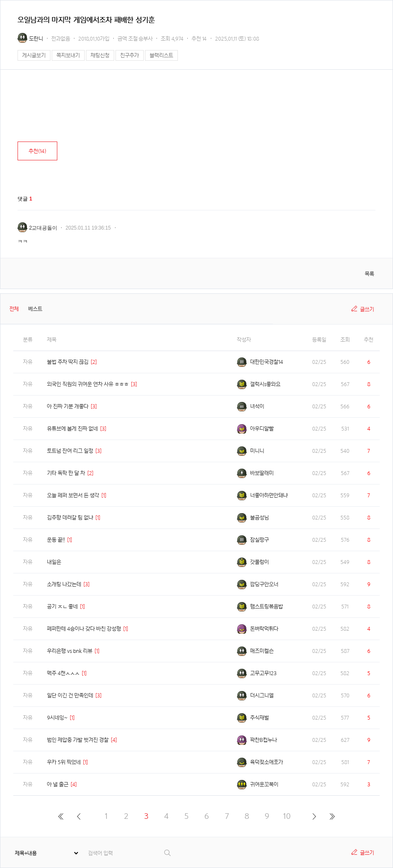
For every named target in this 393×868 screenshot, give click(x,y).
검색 (168, 853)
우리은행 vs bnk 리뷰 (70, 651)
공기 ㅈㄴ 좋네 (62, 607)
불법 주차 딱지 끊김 (68, 362)
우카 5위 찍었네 (64, 762)
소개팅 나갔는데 (64, 584)
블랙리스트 (161, 55)
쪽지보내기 (68, 55)
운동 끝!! (56, 540)
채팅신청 (100, 55)
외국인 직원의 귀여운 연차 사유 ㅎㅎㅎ (88, 384)
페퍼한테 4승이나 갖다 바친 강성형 (84, 629)
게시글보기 (34, 55)
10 (287, 816)
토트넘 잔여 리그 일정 (70, 451)
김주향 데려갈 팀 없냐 (70, 518)
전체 (14, 309)
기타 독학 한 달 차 (66, 473)
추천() (37, 151)
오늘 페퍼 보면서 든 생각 (73, 495)
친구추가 (130, 55)
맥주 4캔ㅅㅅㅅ (63, 673)
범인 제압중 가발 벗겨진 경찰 (78, 740)
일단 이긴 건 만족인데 (70, 695)
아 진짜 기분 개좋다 (68, 406)
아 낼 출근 (58, 784)
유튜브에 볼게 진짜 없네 (72, 429)
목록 (369, 274)
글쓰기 (367, 309)
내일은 (54, 562)
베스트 (35, 309)
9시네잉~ (57, 718)
